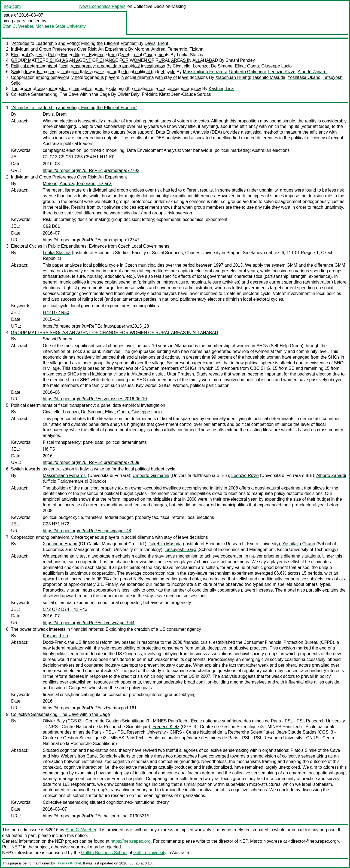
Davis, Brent (156, 43)
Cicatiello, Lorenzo (191, 66)
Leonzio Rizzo (282, 72)
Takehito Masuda (269, 77)
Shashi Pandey (240, 60)
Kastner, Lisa (221, 89)
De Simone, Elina (228, 66)
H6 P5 (49, 449)
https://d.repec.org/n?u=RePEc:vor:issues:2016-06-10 (95, 399)
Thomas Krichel (68, 863)
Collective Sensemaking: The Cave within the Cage (60, 94)
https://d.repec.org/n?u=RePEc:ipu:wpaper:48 (87, 531)
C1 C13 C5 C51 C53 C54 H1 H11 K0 (79, 157)
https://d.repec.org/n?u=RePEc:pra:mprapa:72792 (91, 170)
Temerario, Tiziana (186, 49)
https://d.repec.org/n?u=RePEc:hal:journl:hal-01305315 (96, 816)
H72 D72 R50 (56, 313)
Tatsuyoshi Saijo (181, 550)
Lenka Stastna (191, 55)
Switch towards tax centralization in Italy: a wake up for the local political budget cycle (93, 72)
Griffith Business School (104, 853)
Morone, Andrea (150, 49)
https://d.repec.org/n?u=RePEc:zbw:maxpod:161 (90, 708)
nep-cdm (12, 6)
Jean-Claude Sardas (191, 94)
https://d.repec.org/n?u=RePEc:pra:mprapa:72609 (91, 462)
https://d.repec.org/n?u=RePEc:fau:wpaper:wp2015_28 (96, 326)
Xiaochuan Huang (233, 77)
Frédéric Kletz (155, 94)
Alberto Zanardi (313, 72)
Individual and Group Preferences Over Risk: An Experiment (69, 49)
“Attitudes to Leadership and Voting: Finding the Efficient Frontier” (74, 43)
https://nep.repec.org (131, 841)
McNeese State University (61, 26)
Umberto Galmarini (247, 72)
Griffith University (150, 853)
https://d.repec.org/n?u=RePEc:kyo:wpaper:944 (89, 623)
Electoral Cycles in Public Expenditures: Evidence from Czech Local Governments (90, 55)
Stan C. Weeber (18, 26)
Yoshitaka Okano (304, 77)
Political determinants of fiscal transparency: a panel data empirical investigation (88, 66)
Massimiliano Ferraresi (205, 72)
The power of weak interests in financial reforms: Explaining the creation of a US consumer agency (106, 89)
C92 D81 (51, 226)
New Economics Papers (102, 6)
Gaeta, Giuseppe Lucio (269, 66)
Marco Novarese (266, 841)
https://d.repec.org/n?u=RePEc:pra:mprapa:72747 (91, 240)
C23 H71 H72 (56, 524)
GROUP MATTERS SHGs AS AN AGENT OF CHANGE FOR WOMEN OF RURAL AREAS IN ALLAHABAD (114, 60)
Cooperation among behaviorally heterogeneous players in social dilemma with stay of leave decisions (109, 77)
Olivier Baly (128, 94)
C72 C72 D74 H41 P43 (65, 609)
